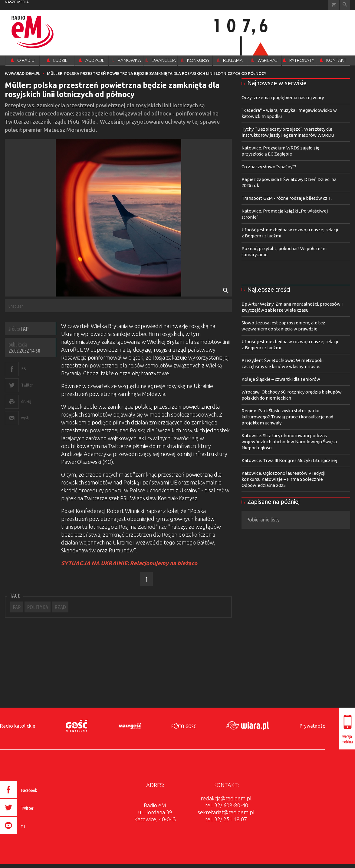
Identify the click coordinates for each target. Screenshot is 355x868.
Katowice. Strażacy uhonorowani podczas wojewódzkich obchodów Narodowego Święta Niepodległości (289, 442)
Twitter (27, 385)
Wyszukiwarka (345, 5)
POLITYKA (38, 607)
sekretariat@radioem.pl (226, 812)
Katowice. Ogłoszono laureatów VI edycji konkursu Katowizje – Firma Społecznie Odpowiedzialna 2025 (283, 479)
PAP (17, 607)
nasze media (17, 2)
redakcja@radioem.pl (226, 798)
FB (23, 369)
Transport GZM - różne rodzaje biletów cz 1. (287, 198)
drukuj (26, 401)
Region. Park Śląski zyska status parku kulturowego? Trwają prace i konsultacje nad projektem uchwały (287, 417)
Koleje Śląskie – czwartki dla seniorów (281, 379)
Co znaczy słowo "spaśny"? (269, 167)
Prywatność (312, 726)
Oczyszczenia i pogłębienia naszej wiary (283, 97)
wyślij (25, 418)
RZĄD (60, 607)
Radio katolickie (18, 726)
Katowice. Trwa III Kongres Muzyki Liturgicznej (289, 460)
